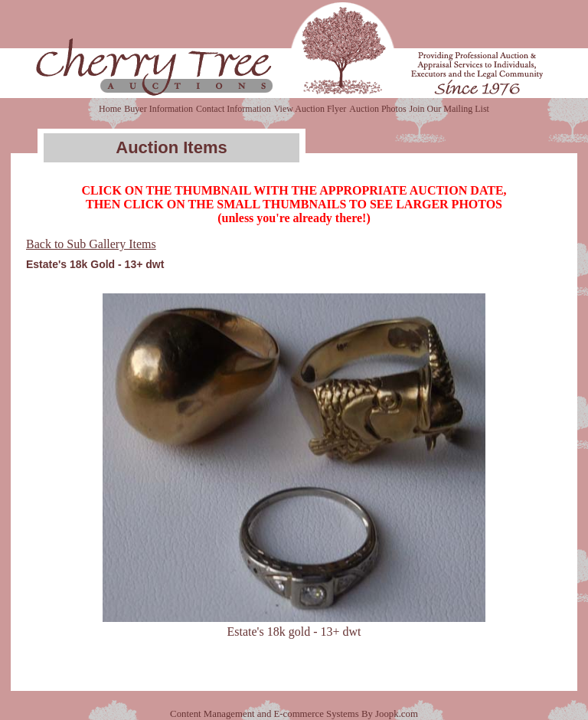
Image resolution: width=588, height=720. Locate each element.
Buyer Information (158, 109)
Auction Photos (377, 109)
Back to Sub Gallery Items (91, 244)
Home (110, 109)
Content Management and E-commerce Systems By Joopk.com (294, 714)
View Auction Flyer (310, 109)
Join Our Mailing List (449, 109)
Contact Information (234, 109)
